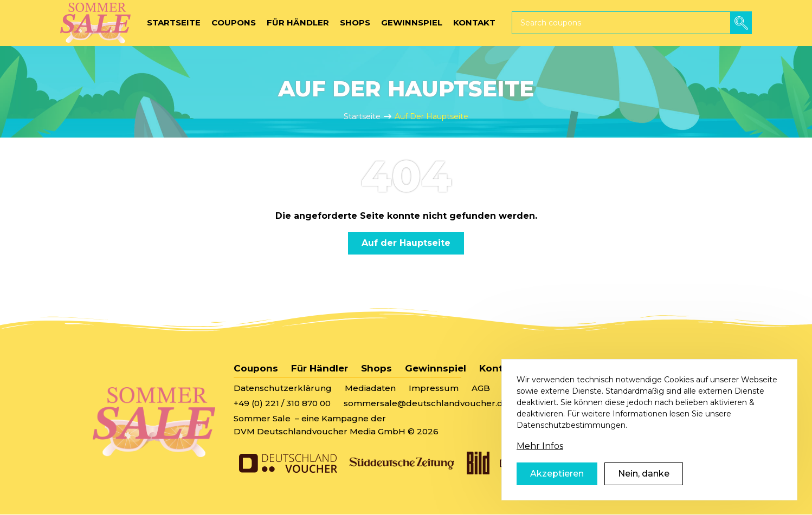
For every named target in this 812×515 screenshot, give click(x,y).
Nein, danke (644, 474)
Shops (376, 368)
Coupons (256, 368)
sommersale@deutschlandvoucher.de (426, 403)
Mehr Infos (540, 446)
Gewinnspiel (436, 368)
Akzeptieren (557, 474)
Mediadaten (370, 388)
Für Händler (320, 368)
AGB (481, 388)
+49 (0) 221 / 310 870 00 (282, 403)
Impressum (434, 388)
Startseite (362, 116)
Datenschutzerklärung (283, 388)
